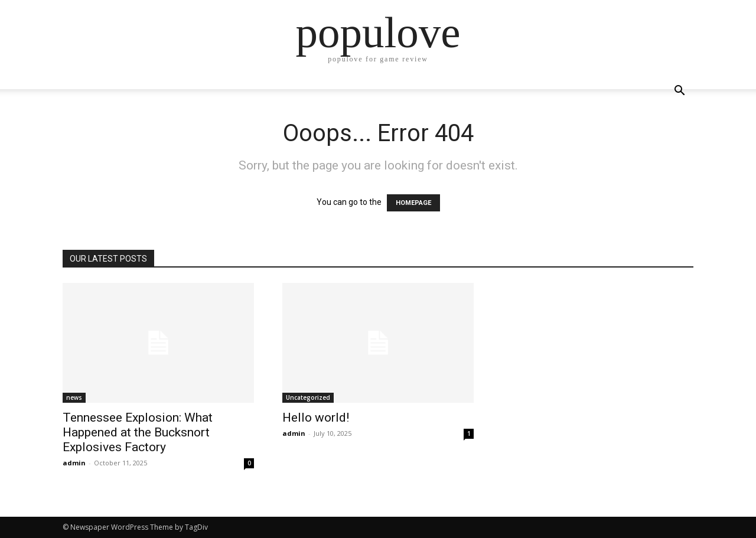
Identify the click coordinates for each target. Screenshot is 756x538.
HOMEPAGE (413, 203)
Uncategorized (308, 397)
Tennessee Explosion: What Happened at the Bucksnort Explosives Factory (138, 432)
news (74, 397)
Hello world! (316, 418)
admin (74, 463)
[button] (679, 92)
